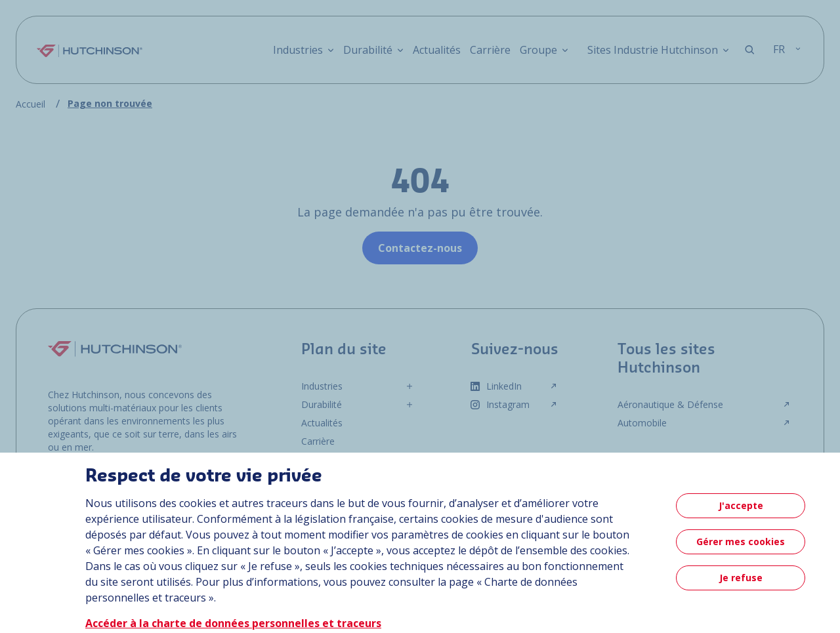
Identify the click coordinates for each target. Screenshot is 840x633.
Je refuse (741, 578)
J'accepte (741, 505)
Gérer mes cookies (741, 541)
